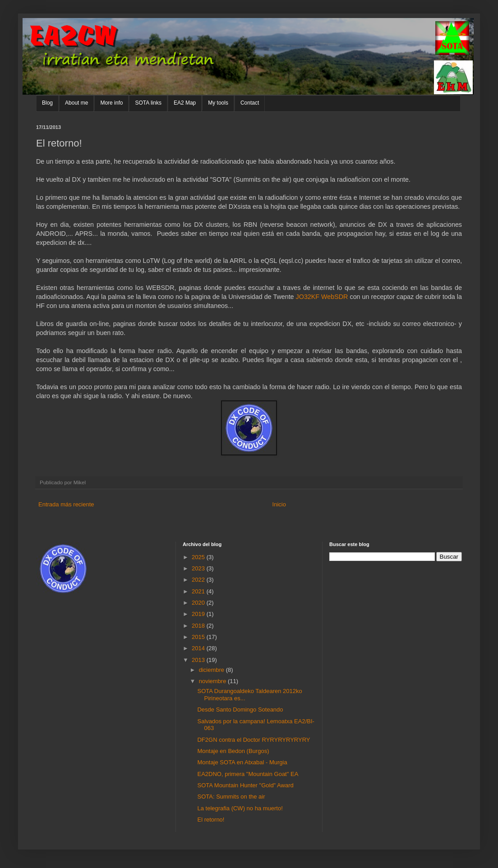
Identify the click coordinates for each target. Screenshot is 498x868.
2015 (199, 637)
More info (111, 103)
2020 (199, 603)
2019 (199, 614)
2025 (199, 557)
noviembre (213, 681)
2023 (199, 568)
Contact (250, 103)
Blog (47, 103)
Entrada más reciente (66, 504)
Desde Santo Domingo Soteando (240, 710)
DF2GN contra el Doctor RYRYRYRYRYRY (254, 740)
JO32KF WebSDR (322, 297)
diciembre (212, 670)
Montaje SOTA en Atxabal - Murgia (242, 762)
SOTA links (148, 103)
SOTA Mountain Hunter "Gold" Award (245, 785)
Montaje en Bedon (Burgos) (233, 751)
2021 (199, 591)
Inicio (279, 504)
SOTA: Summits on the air (231, 797)
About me (76, 103)
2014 (199, 648)
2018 (199, 626)
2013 (199, 660)
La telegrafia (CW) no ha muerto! (240, 808)
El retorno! (211, 820)
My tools (218, 103)
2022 (199, 580)
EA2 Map (185, 103)
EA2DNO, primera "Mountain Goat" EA (248, 774)
